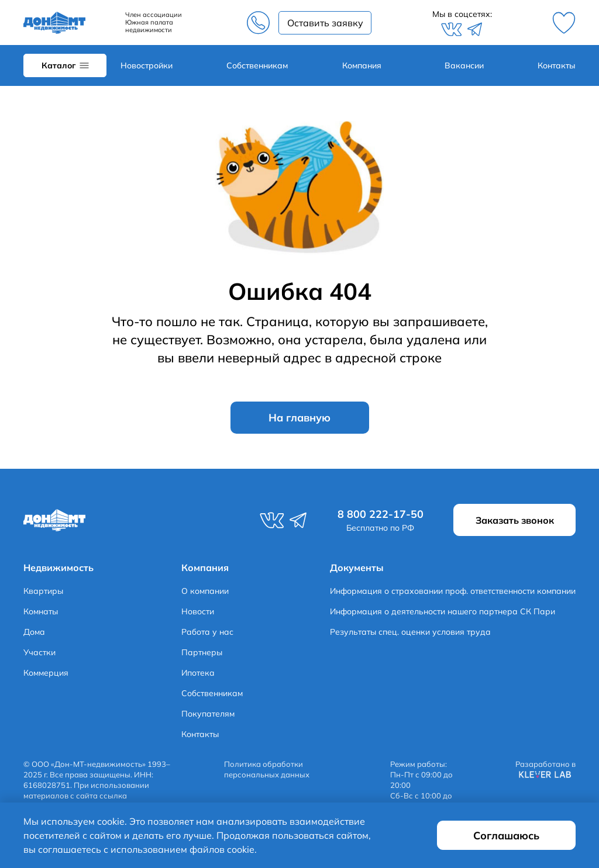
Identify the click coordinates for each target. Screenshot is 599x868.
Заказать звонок (325, 23)
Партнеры (202, 652)
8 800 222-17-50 (258, 23)
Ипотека (198, 673)
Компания (362, 65)
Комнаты (41, 611)
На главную (299, 418)
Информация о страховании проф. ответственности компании (453, 591)
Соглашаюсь (506, 836)
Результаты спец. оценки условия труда (410, 632)
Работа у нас (207, 632)
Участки (39, 652)
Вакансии (464, 65)
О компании (205, 591)
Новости (198, 611)
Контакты (557, 65)
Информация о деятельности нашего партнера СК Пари (443, 611)
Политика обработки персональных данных (267, 769)
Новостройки (147, 65)
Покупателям (208, 714)
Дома (34, 632)
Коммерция (46, 673)
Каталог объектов (65, 65)
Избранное (564, 23)
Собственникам (257, 65)
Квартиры (43, 591)
